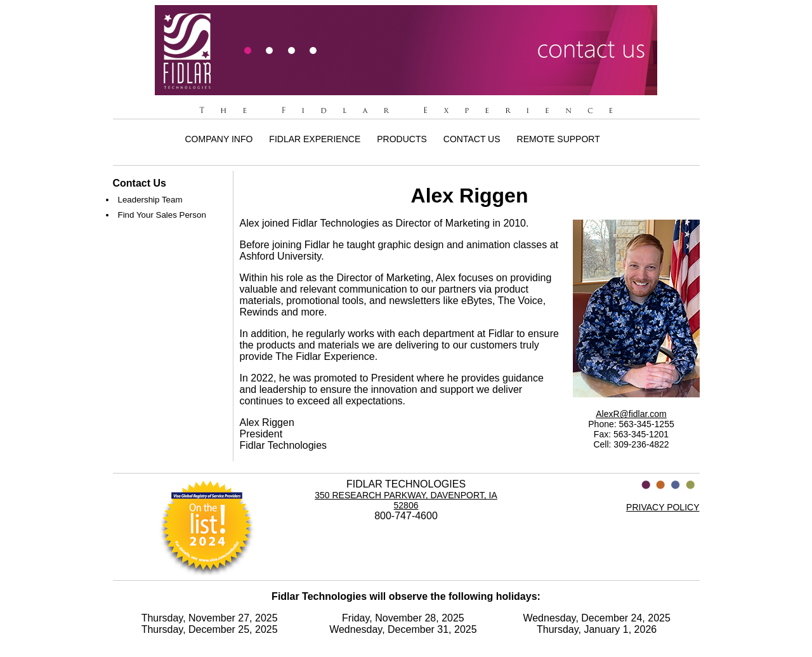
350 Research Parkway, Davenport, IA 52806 (406, 500)
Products (402, 139)
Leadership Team (150, 200)
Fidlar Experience (315, 139)
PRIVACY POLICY (663, 507)
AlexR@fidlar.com (631, 414)
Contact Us (472, 139)
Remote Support (559, 139)
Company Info (219, 139)
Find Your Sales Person (162, 215)
